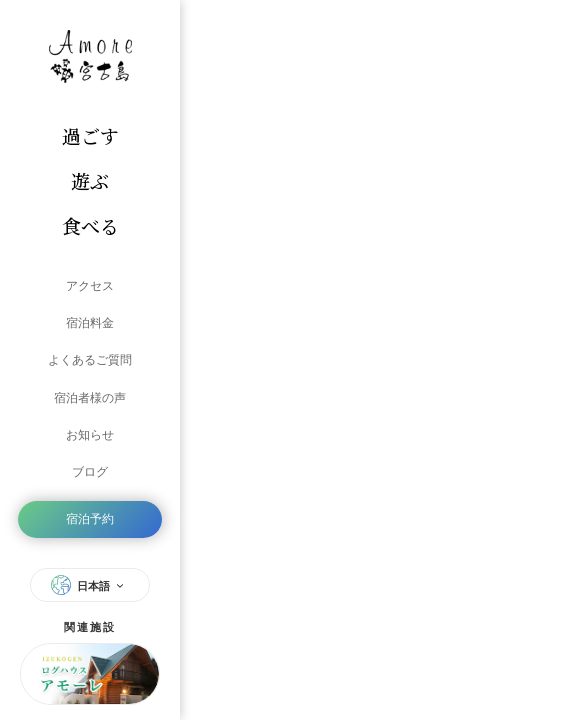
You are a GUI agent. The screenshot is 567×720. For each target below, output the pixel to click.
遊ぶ (90, 180)
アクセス (90, 286)
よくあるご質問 (90, 358)
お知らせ (90, 430)
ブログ (90, 466)
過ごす (90, 135)
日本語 (90, 577)
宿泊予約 (90, 512)
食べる (90, 225)
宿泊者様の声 (90, 394)
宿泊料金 (90, 322)
